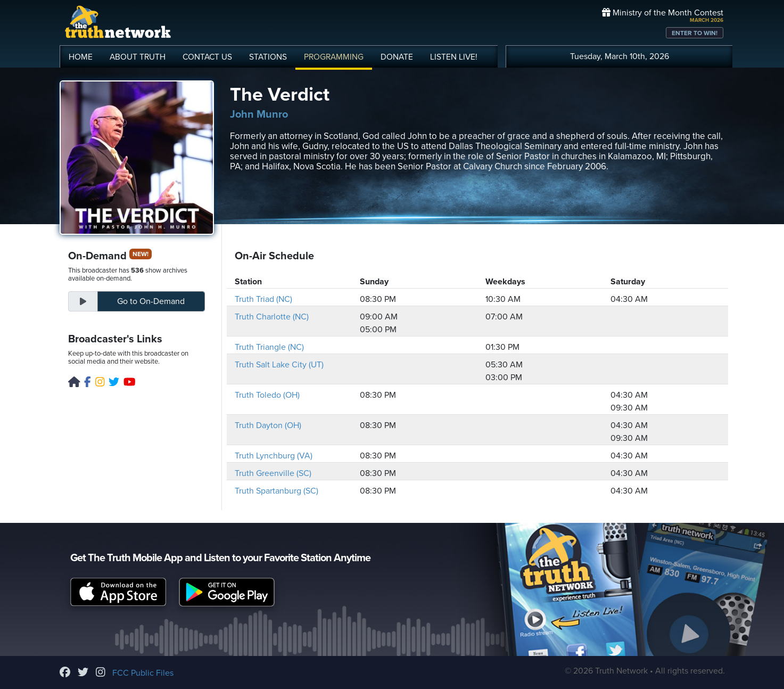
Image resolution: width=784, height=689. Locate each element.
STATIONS (268, 57)
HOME (81, 57)
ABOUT (138, 57)
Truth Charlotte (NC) (272, 317)
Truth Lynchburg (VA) (274, 456)
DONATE (397, 57)
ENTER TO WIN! (695, 33)
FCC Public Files (143, 673)
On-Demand (151, 301)
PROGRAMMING (334, 57)
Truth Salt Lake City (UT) (279, 365)
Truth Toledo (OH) (267, 395)
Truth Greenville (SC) (273, 473)
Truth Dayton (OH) (268, 425)
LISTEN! (454, 57)
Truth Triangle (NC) (269, 347)
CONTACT (207, 57)
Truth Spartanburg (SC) (277, 491)
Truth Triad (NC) (263, 299)
